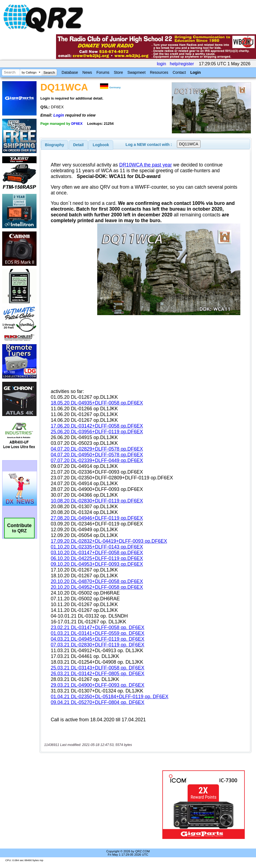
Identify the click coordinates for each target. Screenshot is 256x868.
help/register (182, 64)
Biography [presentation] (55, 145)
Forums (103, 72)
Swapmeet (137, 72)
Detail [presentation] (78, 145)
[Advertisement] (102, 805)
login (162, 64)
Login (196, 72)
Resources (159, 72)
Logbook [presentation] (101, 145)
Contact (179, 72)
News (87, 72)
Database (70, 72)
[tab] (55, 145)
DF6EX (77, 124)
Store (118, 72)
